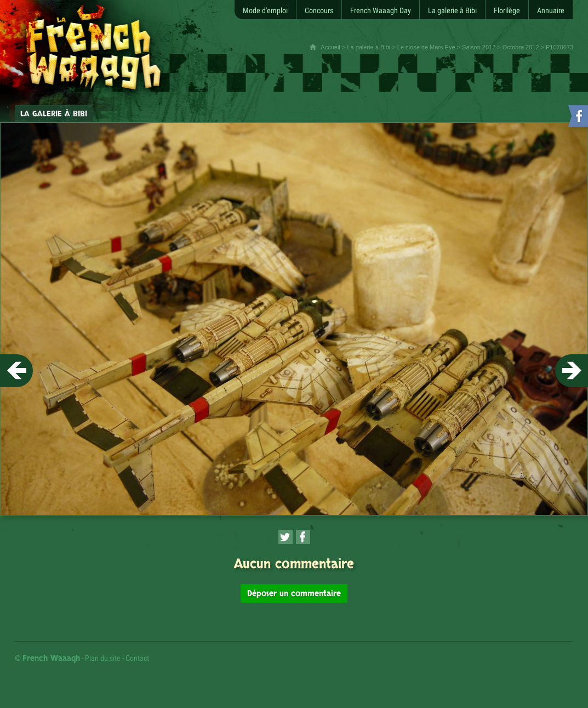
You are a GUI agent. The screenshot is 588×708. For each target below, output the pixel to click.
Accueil (330, 47)
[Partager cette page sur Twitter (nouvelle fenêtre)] (286, 537)
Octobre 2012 (521, 47)
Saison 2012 (479, 47)
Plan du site (103, 658)
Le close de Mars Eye (426, 47)
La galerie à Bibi (369, 47)
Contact (137, 658)
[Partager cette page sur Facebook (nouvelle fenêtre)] (303, 537)
